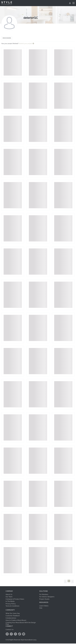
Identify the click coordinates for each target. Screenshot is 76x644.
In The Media (10, 602)
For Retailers (44, 595)
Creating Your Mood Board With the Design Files (21, 624)
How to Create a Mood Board (16, 621)
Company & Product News (15, 600)
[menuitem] (70, 3)
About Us (9, 595)
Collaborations (11, 619)
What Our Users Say (13, 614)
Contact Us (10, 630)
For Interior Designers (47, 597)
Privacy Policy (11, 604)
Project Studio (44, 600)
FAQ (41, 609)
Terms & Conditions (12, 607)
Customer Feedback (13, 616)
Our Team (9, 597)
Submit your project (26, 44)
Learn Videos (44, 606)
